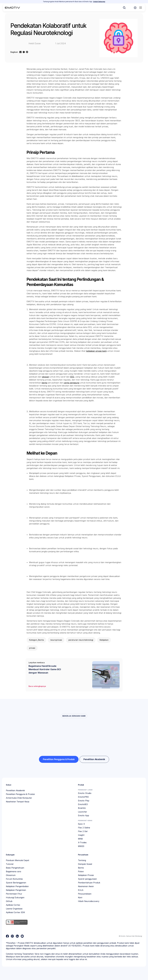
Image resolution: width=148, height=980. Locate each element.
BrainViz (82, 808)
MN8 (80, 839)
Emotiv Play (84, 801)
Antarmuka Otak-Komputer (19, 798)
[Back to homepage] (12, 8)
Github (9, 901)
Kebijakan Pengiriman (16, 890)
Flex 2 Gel (83, 831)
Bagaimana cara (13, 871)
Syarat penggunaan (87, 879)
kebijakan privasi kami (96, 351)
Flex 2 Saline (84, 828)
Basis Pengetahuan (15, 868)
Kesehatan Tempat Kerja (18, 802)
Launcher (83, 812)
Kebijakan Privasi (86, 875)
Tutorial (10, 864)
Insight (81, 835)
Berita (81, 868)
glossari (46, 377)
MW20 (81, 846)
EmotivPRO (83, 797)
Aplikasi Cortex (13, 905)
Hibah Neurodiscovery (89, 901)
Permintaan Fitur (14, 894)
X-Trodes (82, 842)
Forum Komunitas (14, 879)
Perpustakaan (85, 894)
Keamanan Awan (86, 886)
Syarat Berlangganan (16, 883)
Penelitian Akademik (15, 790)
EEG (72, 377)
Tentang (82, 860)
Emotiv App (84, 815)
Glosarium (11, 875)
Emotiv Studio (85, 793)
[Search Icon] (124, 8)
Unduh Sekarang (99, 2)
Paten (81, 871)
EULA (81, 890)
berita (44, 383)
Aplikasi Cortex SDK (15, 912)
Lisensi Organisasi (14, 909)
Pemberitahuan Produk (89, 883)
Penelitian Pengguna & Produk (20, 794)
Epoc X (81, 824)
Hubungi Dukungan (15, 897)
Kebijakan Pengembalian (17, 886)
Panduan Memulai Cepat (18, 860)
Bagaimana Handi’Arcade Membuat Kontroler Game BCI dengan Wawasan (45, 669)
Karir (80, 897)
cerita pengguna (72, 383)
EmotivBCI (83, 804)
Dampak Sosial (85, 864)
